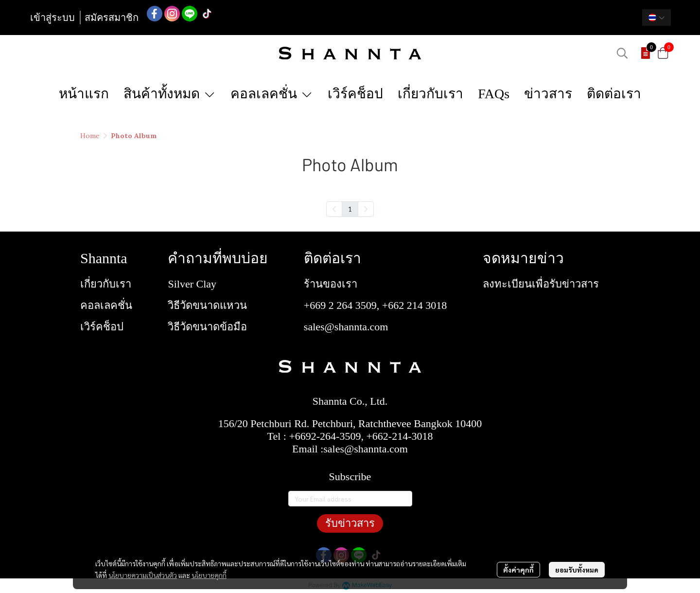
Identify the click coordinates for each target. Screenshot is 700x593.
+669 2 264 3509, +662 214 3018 (375, 305)
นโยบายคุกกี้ (209, 575)
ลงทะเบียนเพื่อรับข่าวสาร (541, 284)
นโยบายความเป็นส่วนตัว (143, 575)
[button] (656, 18)
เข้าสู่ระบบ (52, 18)
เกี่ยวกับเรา (106, 284)
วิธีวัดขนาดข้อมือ (207, 327)
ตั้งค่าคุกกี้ (518, 570)
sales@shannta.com (346, 327)
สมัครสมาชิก (112, 18)
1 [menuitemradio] (350, 209)
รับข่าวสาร (350, 523)
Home (90, 136)
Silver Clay (192, 284)
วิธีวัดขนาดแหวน (207, 305)
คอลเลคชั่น (106, 305)
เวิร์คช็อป (102, 327)
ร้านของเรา (331, 284)
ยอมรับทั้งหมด (577, 570)
